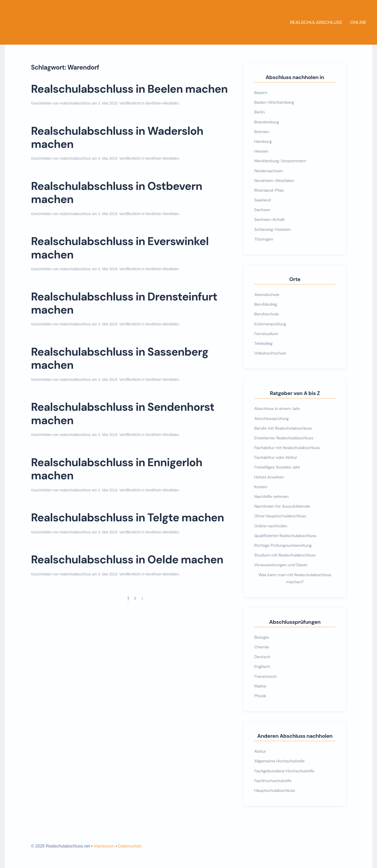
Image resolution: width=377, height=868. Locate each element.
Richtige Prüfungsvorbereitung (283, 545)
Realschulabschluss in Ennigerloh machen (117, 469)
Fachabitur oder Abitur (276, 457)
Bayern (261, 93)
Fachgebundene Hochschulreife (284, 771)
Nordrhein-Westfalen (162, 103)
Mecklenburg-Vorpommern (280, 161)
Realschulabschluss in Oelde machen (127, 560)
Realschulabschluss (316, 22)
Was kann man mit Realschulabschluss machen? (295, 578)
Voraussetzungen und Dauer (281, 565)
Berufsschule (266, 314)
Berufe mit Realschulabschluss (283, 428)
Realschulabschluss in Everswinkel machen (120, 248)
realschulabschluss (75, 103)
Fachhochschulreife (273, 781)
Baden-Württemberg (274, 102)
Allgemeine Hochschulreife (279, 761)
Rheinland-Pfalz (269, 190)
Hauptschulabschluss (274, 790)
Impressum (104, 846)
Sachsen (262, 210)
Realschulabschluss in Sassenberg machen (120, 358)
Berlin (259, 112)
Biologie (261, 637)
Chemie (261, 647)
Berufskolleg (266, 304)
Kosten (261, 487)
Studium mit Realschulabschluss (285, 555)
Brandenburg (266, 122)
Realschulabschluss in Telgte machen (127, 518)
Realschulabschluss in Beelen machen (129, 89)
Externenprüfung (270, 324)
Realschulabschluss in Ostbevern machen (117, 193)
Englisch (262, 666)
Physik (260, 696)
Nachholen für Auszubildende (282, 506)
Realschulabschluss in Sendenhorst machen (123, 414)
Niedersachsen (268, 171)
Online (358, 22)
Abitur (260, 751)
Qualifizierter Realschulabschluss (285, 536)
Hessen (261, 151)
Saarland (262, 200)
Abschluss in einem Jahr (277, 409)
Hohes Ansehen (269, 477)
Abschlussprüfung (271, 419)
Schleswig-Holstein (272, 229)
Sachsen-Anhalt (269, 219)
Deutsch (262, 657)
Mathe (260, 686)
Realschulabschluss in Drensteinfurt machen (124, 303)
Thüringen (264, 239)
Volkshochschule (270, 353)
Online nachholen (271, 526)
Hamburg (263, 141)
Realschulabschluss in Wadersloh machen (117, 137)
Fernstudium (266, 334)
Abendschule (267, 295)
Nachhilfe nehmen (271, 497)
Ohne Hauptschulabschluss (280, 516)
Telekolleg (263, 343)
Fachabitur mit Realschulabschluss (287, 448)
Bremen (261, 132)
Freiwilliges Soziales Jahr (277, 467)
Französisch (265, 676)
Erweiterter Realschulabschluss (284, 438)
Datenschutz (130, 846)
